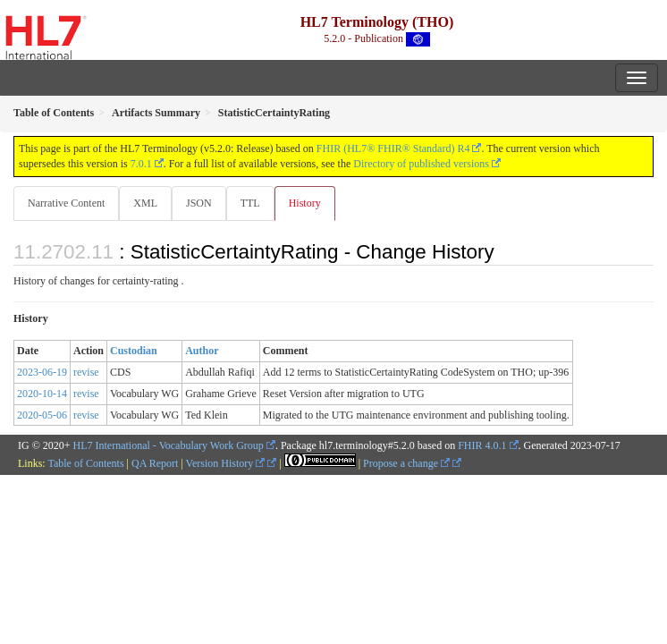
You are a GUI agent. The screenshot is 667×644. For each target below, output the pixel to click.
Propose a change (406, 463)
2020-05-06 (42, 415)
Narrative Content (66, 203)
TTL (250, 203)
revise (86, 372)
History (305, 203)
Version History (226, 463)
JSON (199, 203)
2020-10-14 (42, 394)
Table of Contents (85, 463)
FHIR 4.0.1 (482, 445)
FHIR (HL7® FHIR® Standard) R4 (393, 148)
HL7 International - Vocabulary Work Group (169, 445)
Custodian (134, 351)
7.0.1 (141, 164)
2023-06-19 (42, 372)
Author (202, 351)
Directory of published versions (421, 164)
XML (145, 203)
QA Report (155, 463)
